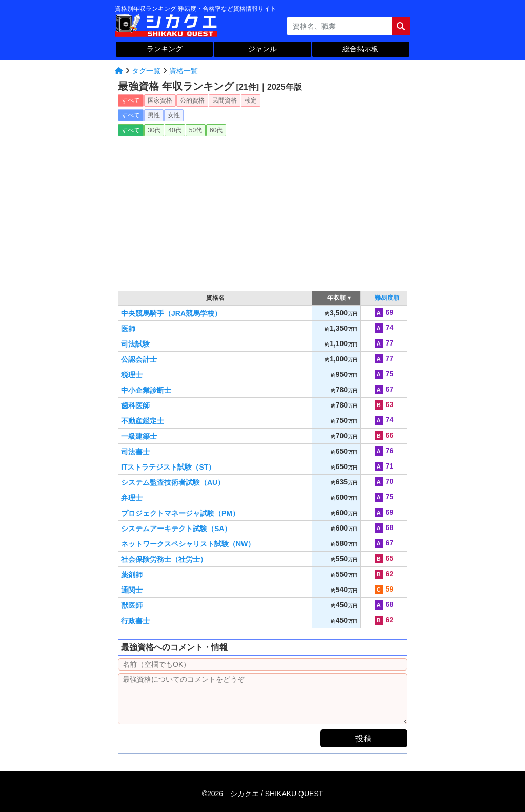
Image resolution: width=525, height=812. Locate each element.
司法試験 (135, 344)
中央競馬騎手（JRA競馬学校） (171, 313)
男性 (154, 115)
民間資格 (225, 100)
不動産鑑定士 (143, 421)
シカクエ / (277, 794)
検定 (251, 100)
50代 (196, 130)
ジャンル (262, 49)
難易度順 (387, 298)
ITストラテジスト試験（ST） (168, 467)
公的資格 (192, 100)
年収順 (337, 298)
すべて (131, 100)
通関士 (132, 590)
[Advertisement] (262, 210)
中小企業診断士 (146, 390)
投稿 (364, 738)
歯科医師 (135, 405)
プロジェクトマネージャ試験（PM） (180, 513)
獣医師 (132, 605)
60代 (216, 130)
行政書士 (135, 621)
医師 (128, 329)
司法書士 (135, 452)
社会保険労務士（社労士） (164, 559)
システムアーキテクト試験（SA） (176, 529)
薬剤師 (132, 575)
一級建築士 (139, 436)
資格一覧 (184, 71)
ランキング (165, 49)
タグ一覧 (146, 71)
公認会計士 (139, 359)
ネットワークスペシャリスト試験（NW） (188, 544)
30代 (154, 130)
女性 (174, 115)
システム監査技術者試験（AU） (173, 482)
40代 (175, 130)
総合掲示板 (360, 49)
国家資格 (160, 100)
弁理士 (132, 498)
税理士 (132, 375)
